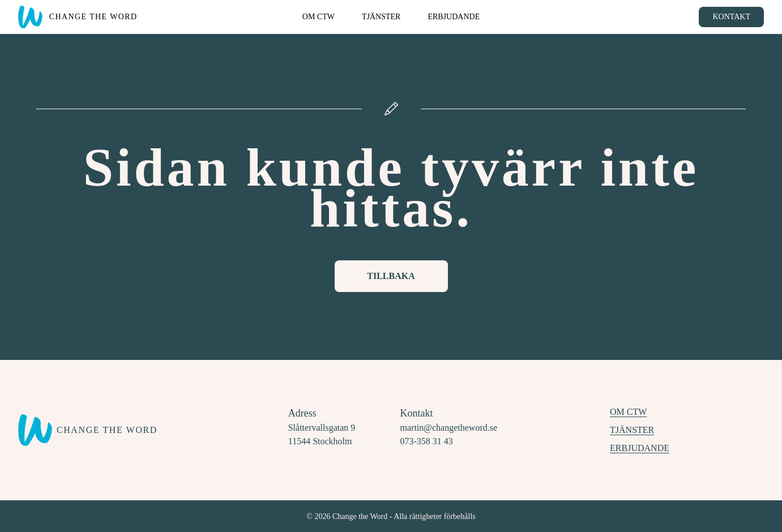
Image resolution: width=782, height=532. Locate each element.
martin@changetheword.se (449, 428)
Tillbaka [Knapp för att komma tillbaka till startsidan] (391, 276)
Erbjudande (640, 448)
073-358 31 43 (427, 441)
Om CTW (628, 412)
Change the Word (93, 16)
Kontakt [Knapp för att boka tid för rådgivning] (731, 17)
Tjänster (632, 430)
